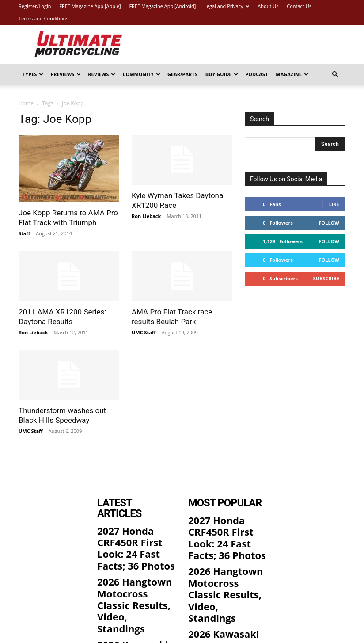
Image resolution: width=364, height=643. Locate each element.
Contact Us (299, 6)
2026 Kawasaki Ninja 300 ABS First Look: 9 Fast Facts (133, 593)
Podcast (256, 74)
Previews (66, 74)
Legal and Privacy (227, 6)
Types (33, 74)
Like (334, 204)
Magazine (292, 74)
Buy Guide (222, 74)
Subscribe (326, 278)
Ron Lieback (146, 216)
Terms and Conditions (44, 18)
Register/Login (35, 6)
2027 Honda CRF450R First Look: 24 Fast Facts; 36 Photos (134, 525)
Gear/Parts (182, 74)
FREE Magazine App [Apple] (90, 6)
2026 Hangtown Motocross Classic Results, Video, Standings (128, 559)
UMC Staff (144, 332)
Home (26, 103)
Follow (329, 223)
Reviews (102, 74)
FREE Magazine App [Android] (162, 6)
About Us (268, 6)
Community (141, 74)
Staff (24, 233)
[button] (335, 75)
